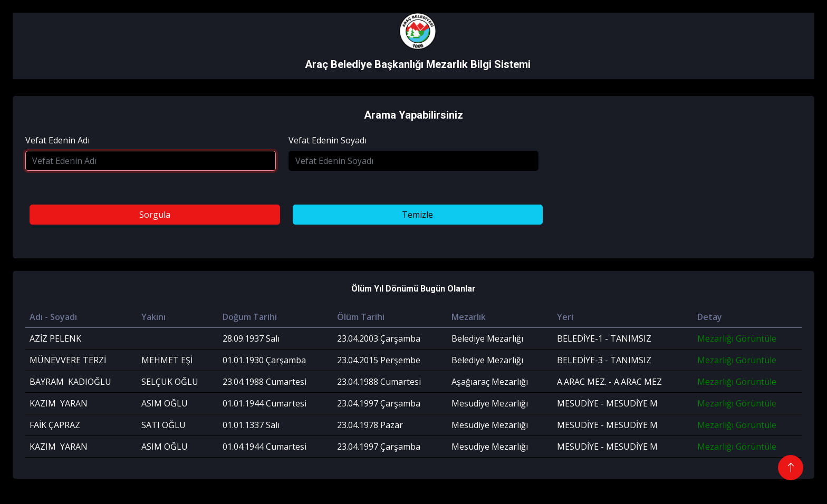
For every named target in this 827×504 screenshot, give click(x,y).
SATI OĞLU (164, 425)
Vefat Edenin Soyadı (328, 140)
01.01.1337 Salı (251, 425)
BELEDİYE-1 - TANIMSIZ (604, 338)
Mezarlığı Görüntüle (737, 338)
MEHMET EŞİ (167, 360)
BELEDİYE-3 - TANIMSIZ (604, 360)
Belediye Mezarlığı (487, 338)
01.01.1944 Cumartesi (265, 403)
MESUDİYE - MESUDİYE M (607, 403)
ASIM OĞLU (165, 403)
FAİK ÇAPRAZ (55, 425)
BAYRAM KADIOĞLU (70, 382)
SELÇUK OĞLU (170, 382)
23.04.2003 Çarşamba (379, 338)
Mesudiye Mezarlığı (490, 403)
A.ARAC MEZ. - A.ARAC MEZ (609, 382)
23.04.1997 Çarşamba (379, 403)
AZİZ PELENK (55, 338)
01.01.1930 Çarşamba (264, 360)
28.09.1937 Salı (251, 338)
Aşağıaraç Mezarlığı (490, 382)
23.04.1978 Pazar (370, 425)
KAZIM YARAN (59, 403)
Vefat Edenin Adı (57, 140)
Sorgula (155, 215)
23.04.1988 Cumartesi (265, 382)
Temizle (417, 215)
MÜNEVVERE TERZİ (68, 360)
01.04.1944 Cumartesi (265, 447)
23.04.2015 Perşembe (379, 360)
